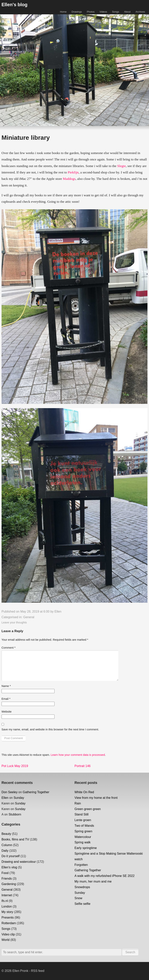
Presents (8, 918)
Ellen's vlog (9, 867)
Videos (103, 12)
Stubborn (15, 814)
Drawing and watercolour (19, 862)
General (29, 617)
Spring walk (83, 842)
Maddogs (69, 179)
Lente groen (83, 820)
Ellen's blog (15, 5)
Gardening (9, 884)
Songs (116, 12)
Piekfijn (73, 172)
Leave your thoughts (14, 622)
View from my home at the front (96, 798)
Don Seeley (10, 792)
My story (7, 912)
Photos (91, 12)
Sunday (19, 798)
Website (7, 712)
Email (6, 699)
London (7, 906)
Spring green (83, 831)
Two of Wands (84, 826)
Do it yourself (11, 856)
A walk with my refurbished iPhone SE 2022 (105, 876)
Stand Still (81, 814)
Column (7, 845)
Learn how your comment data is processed (78, 755)
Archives (140, 12)
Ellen (58, 612)
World (6, 940)
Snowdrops (82, 887)
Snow (78, 898)
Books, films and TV (15, 839)
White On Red (84, 792)
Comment (9, 648)
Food (5, 873)
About (127, 12)
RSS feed (38, 971)
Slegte (121, 166)
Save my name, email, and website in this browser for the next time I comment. (50, 729)
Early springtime (86, 848)
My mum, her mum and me (93, 881)
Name (6, 686)
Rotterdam (9, 923)
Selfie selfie (82, 904)
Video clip (8, 934)
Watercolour (83, 837)
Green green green (88, 809)
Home (63, 12)
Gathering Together (36, 792)
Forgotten (81, 865)
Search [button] (130, 952)
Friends (7, 879)
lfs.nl (5, 901)
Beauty (6, 834)
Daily (5, 851)
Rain (78, 803)
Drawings (77, 12)
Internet (7, 895)
